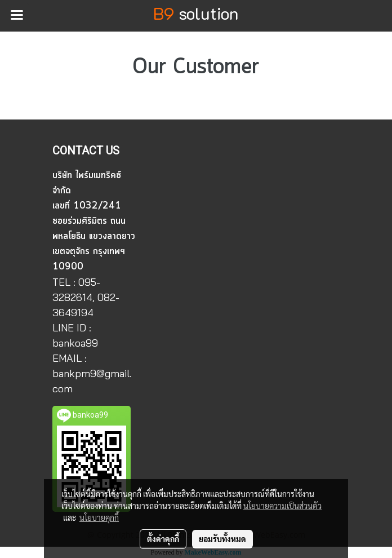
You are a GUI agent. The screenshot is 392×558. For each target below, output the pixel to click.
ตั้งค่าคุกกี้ (163, 539)
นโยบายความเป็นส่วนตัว (282, 506)
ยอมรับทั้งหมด (222, 539)
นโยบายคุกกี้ (99, 517)
